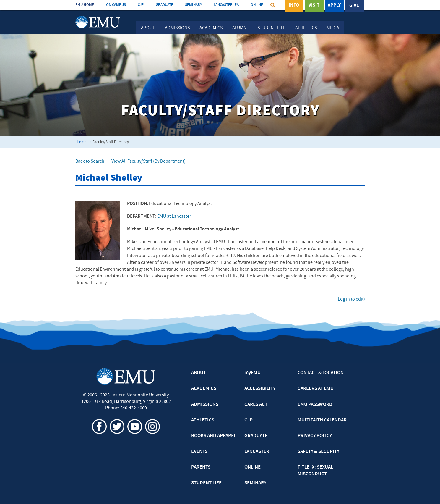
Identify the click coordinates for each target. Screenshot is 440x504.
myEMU (253, 373)
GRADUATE (164, 5)
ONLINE (257, 5)
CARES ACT (256, 405)
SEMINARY (193, 5)
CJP (141, 5)
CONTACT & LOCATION (321, 373)
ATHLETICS (203, 420)
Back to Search (90, 161)
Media (333, 28)
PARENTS (201, 467)
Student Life (271, 28)
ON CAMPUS (116, 5)
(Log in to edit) (351, 299)
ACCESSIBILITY (260, 389)
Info (294, 6)
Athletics (306, 28)
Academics (211, 28)
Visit (314, 6)
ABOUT (199, 373)
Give (354, 6)
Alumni (240, 28)
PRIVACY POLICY (315, 436)
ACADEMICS (204, 389)
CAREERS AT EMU (316, 389)
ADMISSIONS (205, 405)
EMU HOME (85, 5)
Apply (334, 6)
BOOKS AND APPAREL (214, 436)
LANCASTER (257, 452)
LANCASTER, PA (226, 5)
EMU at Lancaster (174, 217)
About (148, 28)
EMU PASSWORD (315, 405)
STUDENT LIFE (206, 483)
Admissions (177, 28)
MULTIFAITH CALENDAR (322, 420)
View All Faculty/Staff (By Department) (148, 161)
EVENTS (199, 452)
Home (82, 142)
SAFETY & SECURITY (318, 452)
